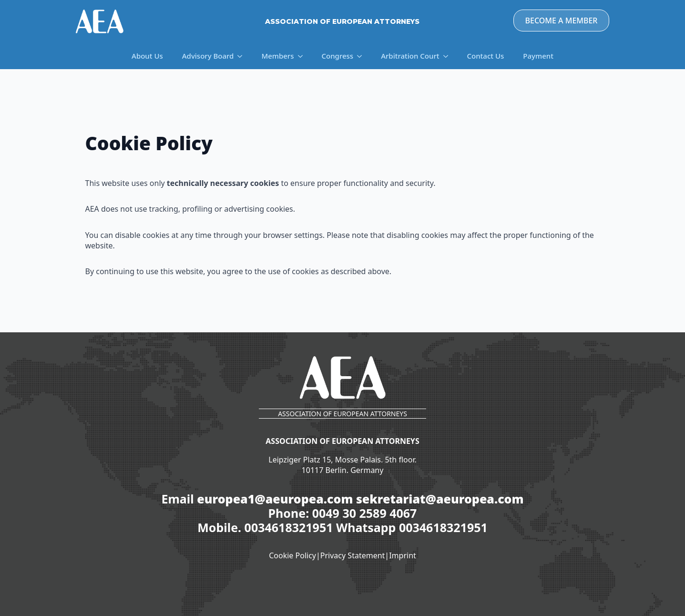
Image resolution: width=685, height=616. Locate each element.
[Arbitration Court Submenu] (449, 56)
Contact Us (486, 56)
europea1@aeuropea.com (275, 499)
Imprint (403, 555)
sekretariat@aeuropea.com (440, 499)
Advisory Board (208, 56)
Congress (338, 56)
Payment (538, 56)
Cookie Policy (292, 555)
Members (277, 56)
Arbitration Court (410, 56)
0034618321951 (290, 527)
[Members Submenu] (303, 56)
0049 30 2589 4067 (365, 513)
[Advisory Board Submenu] (243, 56)
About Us (147, 56)
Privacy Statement (353, 555)
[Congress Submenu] (362, 56)
